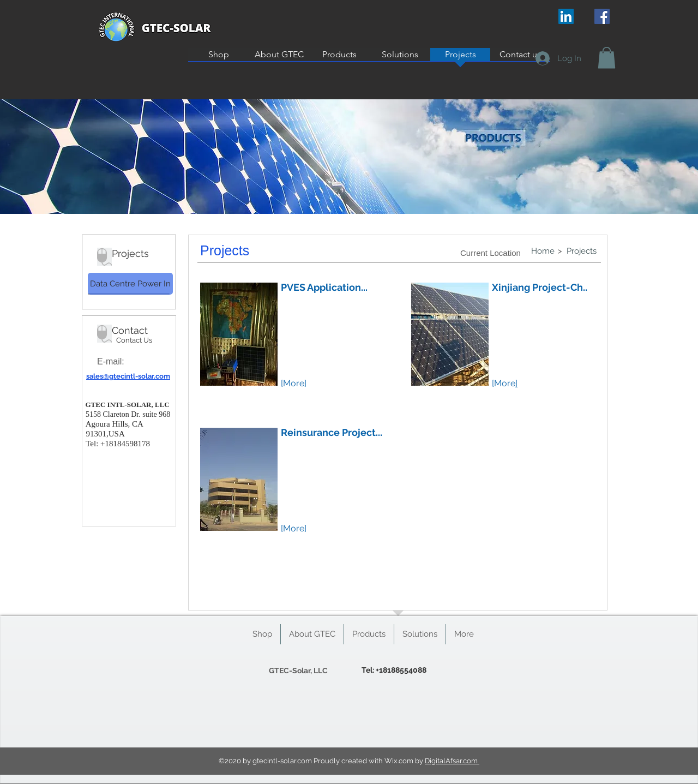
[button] (607, 58)
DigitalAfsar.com (452, 761)
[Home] (543, 251)
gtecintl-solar (274, 761)
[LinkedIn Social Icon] (566, 16)
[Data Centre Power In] (130, 284)
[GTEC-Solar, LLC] (298, 671)
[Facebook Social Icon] (602, 16)
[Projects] (581, 251)
